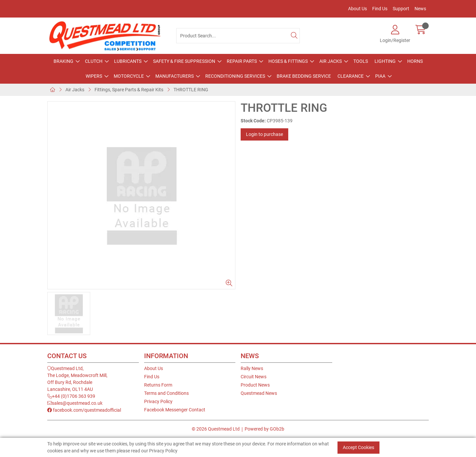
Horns (415, 61)
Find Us (380, 9)
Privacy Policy (158, 401)
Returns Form (158, 385)
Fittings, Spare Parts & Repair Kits (129, 90)
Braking (63, 61)
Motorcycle (129, 76)
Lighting (385, 61)
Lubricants (128, 61)
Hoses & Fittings (288, 61)
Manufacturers (175, 76)
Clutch (94, 61)
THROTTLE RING (191, 90)
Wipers (94, 76)
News (420, 9)
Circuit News (254, 377)
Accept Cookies (358, 447)
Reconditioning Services (235, 76)
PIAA (380, 76)
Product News (255, 385)
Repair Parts (242, 61)
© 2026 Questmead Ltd (216, 429)
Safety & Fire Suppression (184, 61)
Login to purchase (264, 134)
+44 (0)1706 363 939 (71, 396)
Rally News (252, 368)
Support (401, 9)
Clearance (351, 76)
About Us (357, 9)
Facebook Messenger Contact (175, 410)
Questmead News (259, 393)
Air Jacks (331, 61)
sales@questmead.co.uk (75, 403)
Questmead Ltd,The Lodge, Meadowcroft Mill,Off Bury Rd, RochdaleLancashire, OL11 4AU (77, 379)
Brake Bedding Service (304, 76)
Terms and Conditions (166, 393)
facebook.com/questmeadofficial (84, 410)
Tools (361, 61)
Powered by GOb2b (264, 429)
